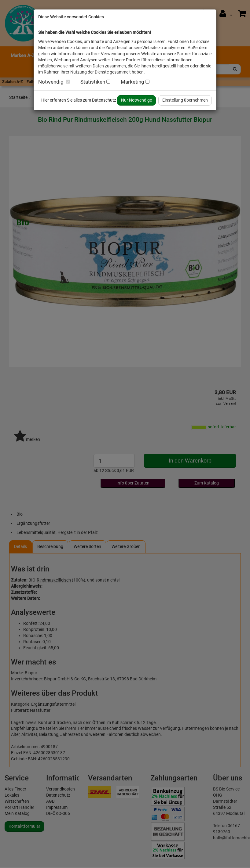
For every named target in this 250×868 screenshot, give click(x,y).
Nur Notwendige (136, 100)
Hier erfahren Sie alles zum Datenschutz (79, 100)
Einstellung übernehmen (185, 100)
